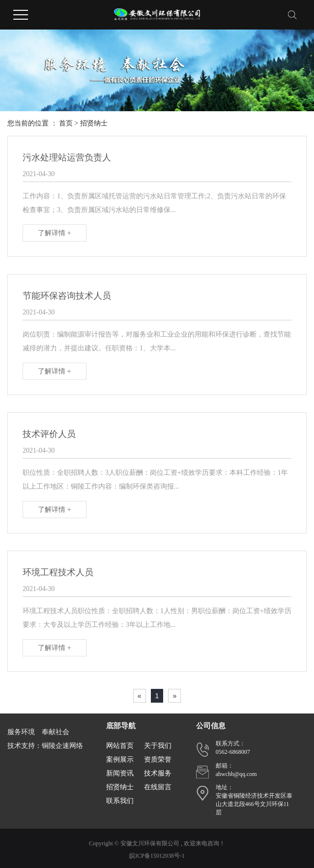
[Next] (174, 696)
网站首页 (120, 746)
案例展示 (120, 759)
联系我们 (120, 801)
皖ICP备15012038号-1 (157, 856)
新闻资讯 (120, 773)
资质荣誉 (158, 759)
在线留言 (158, 787)
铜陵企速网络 (62, 746)
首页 (66, 123)
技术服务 (158, 773)
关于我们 (158, 746)
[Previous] (140, 696)
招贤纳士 (94, 123)
